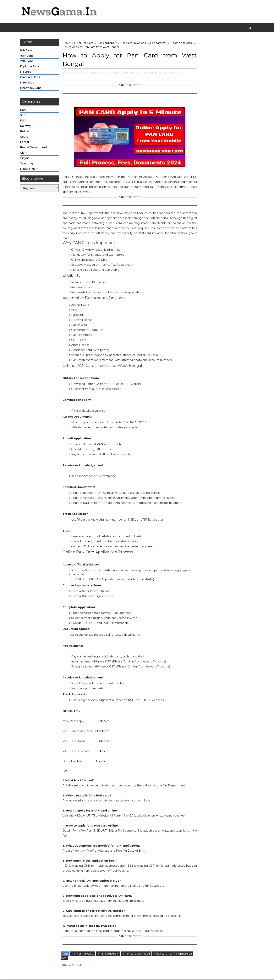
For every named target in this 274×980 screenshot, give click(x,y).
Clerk (25, 153)
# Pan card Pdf (164, 954)
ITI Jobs (27, 72)
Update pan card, (171, 73)
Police (26, 132)
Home (68, 43)
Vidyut (26, 159)
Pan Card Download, (129, 73)
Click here (104, 722)
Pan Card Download (135, 43)
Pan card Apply (108, 43)
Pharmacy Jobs (32, 88)
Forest (26, 143)
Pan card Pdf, (151, 73)
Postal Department (35, 148)
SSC (24, 116)
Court (25, 137)
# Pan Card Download (137, 954)
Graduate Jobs (31, 78)
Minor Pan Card (85, 43)
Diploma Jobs (31, 67)
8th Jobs (27, 51)
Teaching (28, 164)
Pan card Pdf (159, 43)
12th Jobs (28, 62)
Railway (27, 126)
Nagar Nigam (30, 169)
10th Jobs (28, 56)
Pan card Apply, (106, 73)
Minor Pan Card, (86, 73)
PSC (24, 121)
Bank (25, 110)
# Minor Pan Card (84, 954)
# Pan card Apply (109, 954)
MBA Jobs (28, 83)
